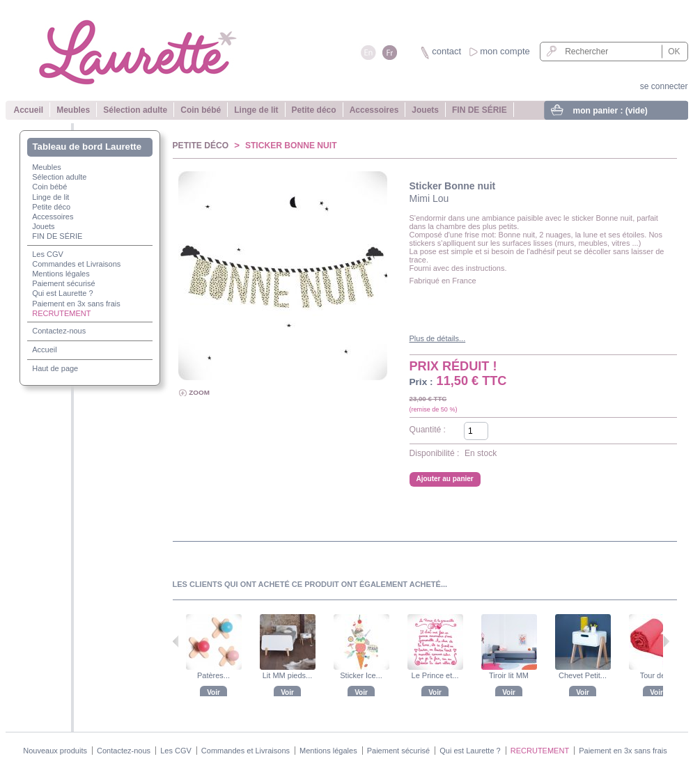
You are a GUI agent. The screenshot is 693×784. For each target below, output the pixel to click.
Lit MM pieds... (288, 675)
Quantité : (428, 430)
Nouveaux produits (55, 751)
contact (446, 51)
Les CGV (48, 254)
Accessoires (374, 110)
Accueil (29, 110)
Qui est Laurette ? (62, 293)
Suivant (666, 641)
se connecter (664, 86)
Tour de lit (657, 675)
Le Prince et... (435, 675)
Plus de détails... (438, 338)
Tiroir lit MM (509, 675)
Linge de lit (256, 110)
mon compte (505, 51)
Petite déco (314, 110)
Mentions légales (61, 274)
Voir (213, 692)
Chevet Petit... (583, 675)
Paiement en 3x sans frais (76, 304)
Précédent (176, 641)
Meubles (73, 110)
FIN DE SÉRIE (480, 110)
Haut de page (55, 368)
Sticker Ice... (361, 675)
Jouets (425, 110)
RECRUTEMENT (61, 313)
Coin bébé (201, 110)
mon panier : (610, 111)
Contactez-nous (59, 331)
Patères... (213, 675)
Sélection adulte (135, 110)
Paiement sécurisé (64, 283)
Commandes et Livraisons (76, 264)
